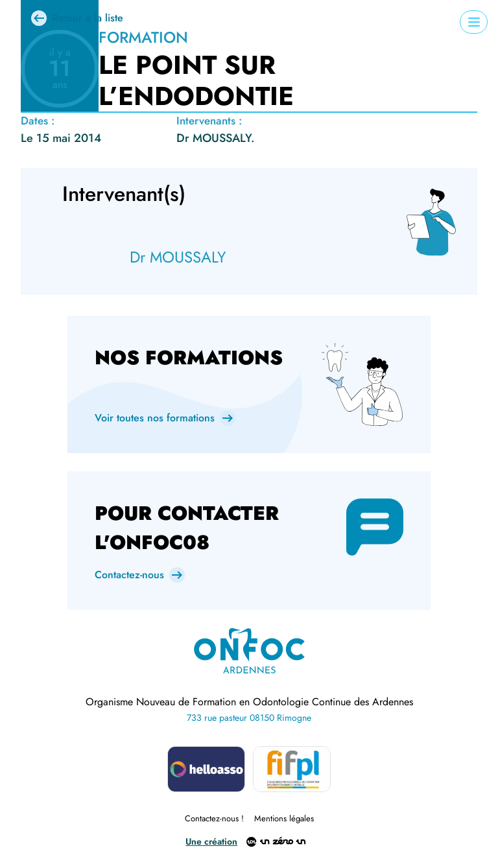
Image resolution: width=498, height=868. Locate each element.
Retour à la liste (88, 18)
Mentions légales (284, 818)
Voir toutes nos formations (155, 418)
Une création (211, 842)
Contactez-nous (129, 575)
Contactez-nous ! (214, 818)
